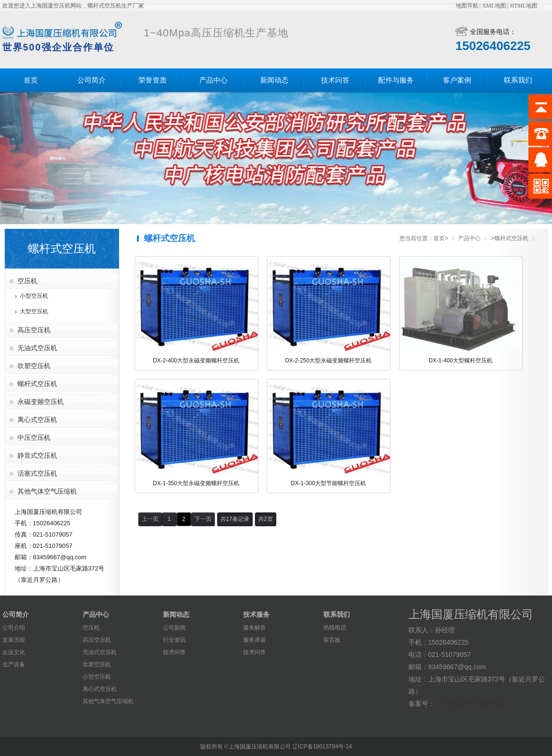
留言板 (332, 640)
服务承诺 (255, 640)
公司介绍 (14, 628)
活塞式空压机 (37, 473)
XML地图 (494, 6)
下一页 (203, 519)
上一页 (150, 519)
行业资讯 (174, 640)
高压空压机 (34, 330)
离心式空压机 (37, 420)
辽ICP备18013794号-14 (470, 704)
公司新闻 (174, 628)
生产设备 (14, 664)
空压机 (27, 281)
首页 (31, 80)
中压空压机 (34, 437)
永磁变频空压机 (41, 402)
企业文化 (14, 652)
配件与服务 (396, 80)
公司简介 (92, 80)
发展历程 (14, 640)
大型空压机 (34, 311)
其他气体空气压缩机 (47, 491)
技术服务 (256, 614)
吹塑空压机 (34, 366)
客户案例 (457, 80)
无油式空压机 (37, 348)
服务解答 (255, 628)
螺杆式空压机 (37, 384)
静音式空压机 (37, 455)
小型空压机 (34, 296)
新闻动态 (274, 80)
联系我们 (518, 80)
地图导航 (467, 6)
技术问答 (335, 80)
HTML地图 (524, 6)
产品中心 (213, 80)
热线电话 (335, 628)
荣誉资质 (153, 80)
